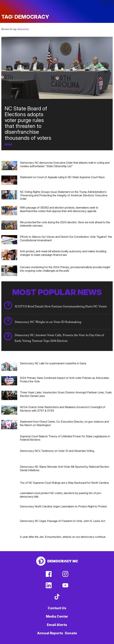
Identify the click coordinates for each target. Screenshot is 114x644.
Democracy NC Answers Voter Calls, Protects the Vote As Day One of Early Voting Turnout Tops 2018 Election (59, 338)
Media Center (57, 616)
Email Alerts (57, 625)
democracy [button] (23, 29)
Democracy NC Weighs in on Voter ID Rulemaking (48, 322)
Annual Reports (50, 633)
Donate (71, 633)
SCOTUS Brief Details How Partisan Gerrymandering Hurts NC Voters (61, 306)
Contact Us (57, 608)
